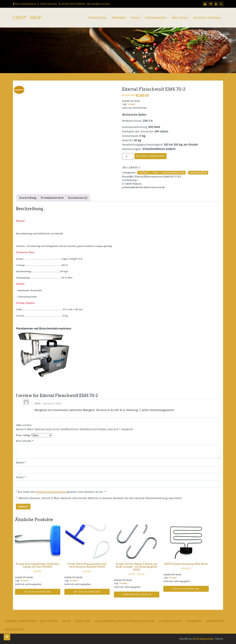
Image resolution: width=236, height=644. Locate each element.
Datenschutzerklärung (51, 492)
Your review (25, 441)
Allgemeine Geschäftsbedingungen (125, 621)
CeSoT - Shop (27, 18)
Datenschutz (170, 621)
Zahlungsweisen (156, 18)
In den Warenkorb (151, 156)
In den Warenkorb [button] (38, 592)
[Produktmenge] (128, 156)
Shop (67, 621)
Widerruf (194, 621)
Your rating (24, 435)
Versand (131, 104)
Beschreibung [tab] (28, 198)
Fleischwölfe (198, 173)
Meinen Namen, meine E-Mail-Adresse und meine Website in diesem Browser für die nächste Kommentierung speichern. (101, 498)
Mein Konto (180, 18)
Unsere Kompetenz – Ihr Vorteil (32, 621)
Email (21, 477)
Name (21, 462)
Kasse (135, 18)
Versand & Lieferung (207, 18)
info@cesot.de (99, 4)
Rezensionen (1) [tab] (78, 198)
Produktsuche (97, 18)
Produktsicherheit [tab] (52, 198)
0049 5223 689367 (72, 4)
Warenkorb (119, 18)
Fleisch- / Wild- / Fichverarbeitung (162, 173)
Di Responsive (204, 639)
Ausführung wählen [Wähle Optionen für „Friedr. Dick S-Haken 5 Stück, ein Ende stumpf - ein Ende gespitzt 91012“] (137, 594)
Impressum (215, 621)
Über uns (83, 621)
